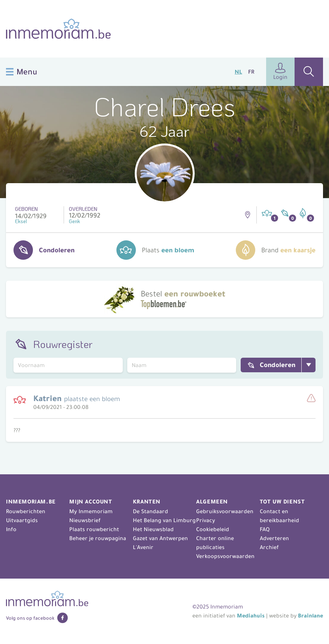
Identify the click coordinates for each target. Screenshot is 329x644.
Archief (269, 547)
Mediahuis (251, 616)
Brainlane (310, 616)
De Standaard (150, 511)
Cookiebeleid (213, 529)
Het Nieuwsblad (153, 529)
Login (280, 72)
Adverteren (274, 538)
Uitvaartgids (22, 520)
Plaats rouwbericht (94, 529)
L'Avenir (143, 547)
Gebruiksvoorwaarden (225, 511)
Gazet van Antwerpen (160, 538)
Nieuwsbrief (85, 520)
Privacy (206, 520)
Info (11, 529)
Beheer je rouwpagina (98, 538)
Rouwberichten (26, 511)
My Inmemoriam (91, 511)
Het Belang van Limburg (164, 520)
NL (238, 72)
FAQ (265, 529)
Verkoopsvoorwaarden (225, 556)
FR (251, 72)
